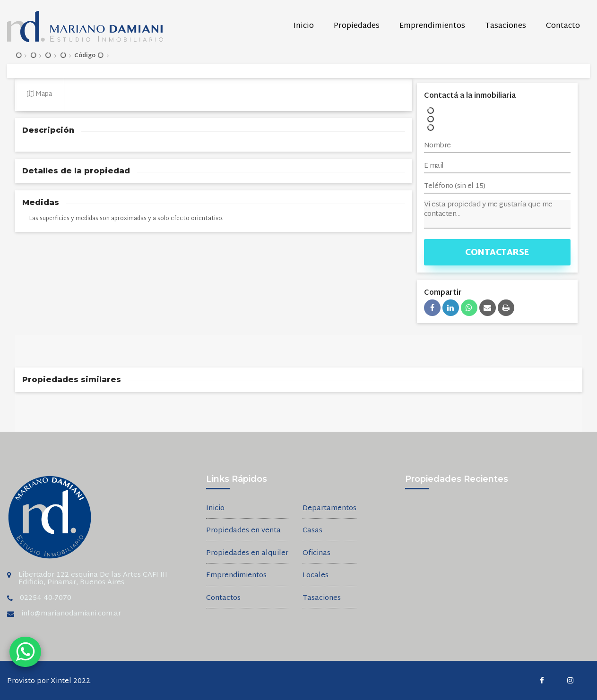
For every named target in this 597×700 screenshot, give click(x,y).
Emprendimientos (432, 26)
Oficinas (316, 554)
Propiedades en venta (243, 531)
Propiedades (357, 26)
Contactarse (497, 253)
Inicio (304, 26)
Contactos (223, 599)
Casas (312, 531)
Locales (316, 576)
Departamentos (329, 509)
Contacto (563, 26)
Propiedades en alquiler (247, 554)
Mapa (39, 94)
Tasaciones (506, 26)
